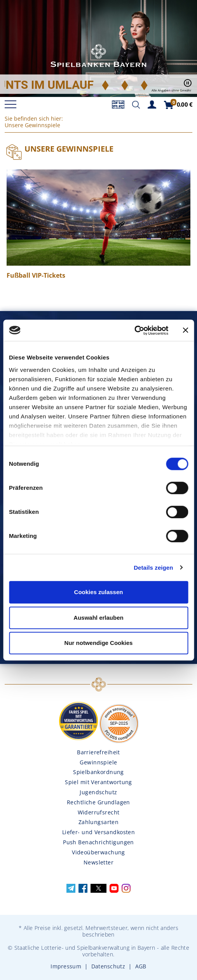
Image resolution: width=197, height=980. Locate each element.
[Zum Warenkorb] (178, 104)
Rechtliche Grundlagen (98, 802)
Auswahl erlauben (98, 618)
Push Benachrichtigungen (98, 842)
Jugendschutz (98, 792)
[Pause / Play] (188, 85)
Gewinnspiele (98, 762)
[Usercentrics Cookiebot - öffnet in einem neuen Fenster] (134, 330)
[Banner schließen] (185, 330)
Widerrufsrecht (99, 812)
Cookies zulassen (99, 592)
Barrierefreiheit (98, 752)
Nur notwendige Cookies (99, 643)
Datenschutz (108, 966)
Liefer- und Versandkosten (99, 832)
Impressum (66, 966)
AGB (141, 966)
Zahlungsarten (98, 822)
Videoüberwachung (98, 852)
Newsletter (98, 862)
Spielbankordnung (98, 772)
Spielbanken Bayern (99, 56)
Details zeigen (153, 568)
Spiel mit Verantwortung (98, 782)
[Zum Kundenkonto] (152, 104)
